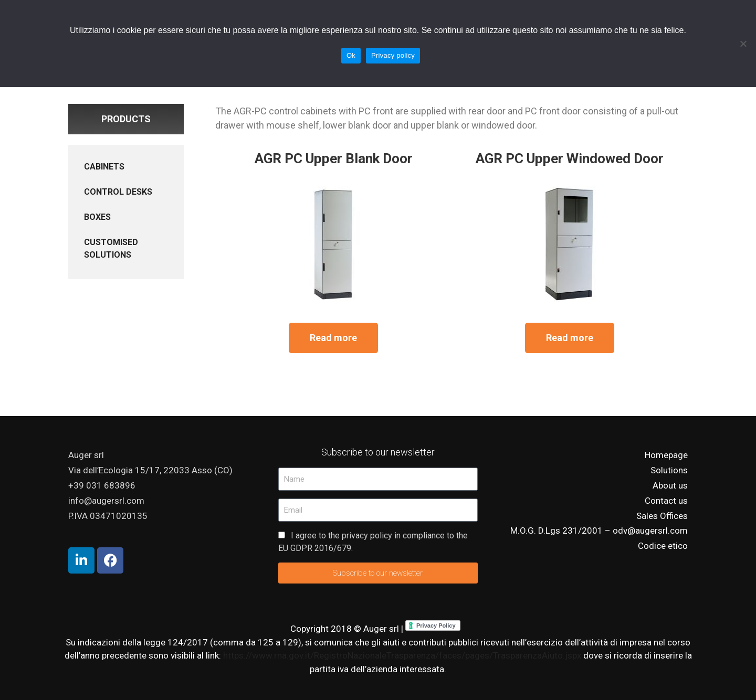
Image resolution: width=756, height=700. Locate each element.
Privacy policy (393, 55)
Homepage (666, 455)
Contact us (666, 501)
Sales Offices (662, 516)
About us (670, 485)
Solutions (669, 470)
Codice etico (663, 546)
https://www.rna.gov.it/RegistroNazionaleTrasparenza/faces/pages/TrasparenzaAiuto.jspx (403, 655)
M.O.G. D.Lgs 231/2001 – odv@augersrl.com (599, 531)
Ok (351, 55)
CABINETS (104, 167)
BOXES (97, 217)
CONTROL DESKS (118, 192)
